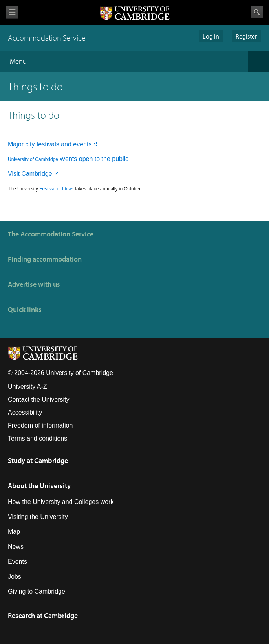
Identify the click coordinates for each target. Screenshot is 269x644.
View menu (12, 12)
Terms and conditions (38, 438)
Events (17, 562)
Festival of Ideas (56, 189)
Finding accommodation (45, 259)
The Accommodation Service (51, 234)
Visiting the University (38, 517)
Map (14, 532)
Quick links (25, 309)
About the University (39, 486)
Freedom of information (40, 425)
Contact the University (39, 400)
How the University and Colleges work (61, 502)
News (16, 547)
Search (257, 12)
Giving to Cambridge (37, 591)
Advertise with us (34, 284)
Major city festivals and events (50, 144)
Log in (211, 36)
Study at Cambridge (38, 460)
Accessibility (25, 412)
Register (246, 36)
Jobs (15, 577)
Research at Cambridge (43, 615)
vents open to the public (70, 159)
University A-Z (27, 387)
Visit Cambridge (30, 174)
